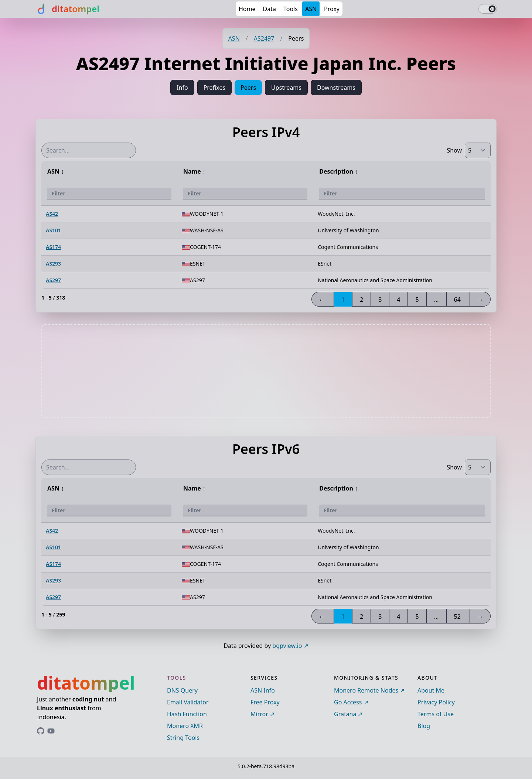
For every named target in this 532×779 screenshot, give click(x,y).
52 (457, 616)
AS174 (53, 247)
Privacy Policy (436, 702)
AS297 (53, 280)
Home (247, 9)
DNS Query (182, 690)
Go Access (348, 702)
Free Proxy (265, 702)
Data (270, 9)
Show (454, 150)
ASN (311, 9)
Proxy (332, 9)
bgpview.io (287, 646)
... (436, 300)
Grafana (345, 714)
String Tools (183, 738)
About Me (431, 690)
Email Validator (188, 702)
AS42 (52, 214)
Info (182, 88)
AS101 (53, 230)
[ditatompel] (67, 9)
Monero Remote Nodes (366, 690)
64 (457, 300)
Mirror (259, 714)
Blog (424, 726)
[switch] (488, 9)
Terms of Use (436, 714)
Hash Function (187, 714)
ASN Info (263, 690)
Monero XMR (185, 726)
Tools (291, 9)
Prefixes (214, 88)
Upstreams (286, 88)
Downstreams (336, 88)
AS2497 (264, 38)
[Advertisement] (266, 371)
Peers (248, 88)
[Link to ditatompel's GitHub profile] (41, 731)
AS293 (53, 264)
